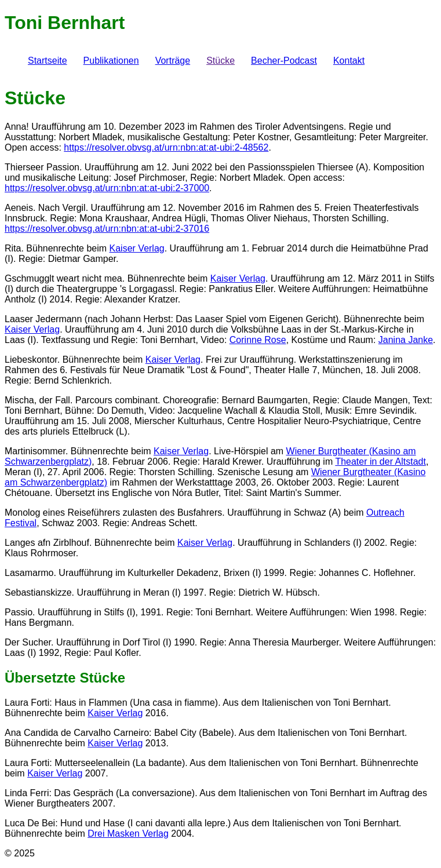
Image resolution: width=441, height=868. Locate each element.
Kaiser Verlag (137, 248)
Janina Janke (406, 340)
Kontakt (349, 61)
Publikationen (111, 61)
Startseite (48, 61)
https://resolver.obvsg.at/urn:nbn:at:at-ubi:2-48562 (166, 147)
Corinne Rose (258, 340)
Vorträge (173, 61)
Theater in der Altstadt (380, 462)
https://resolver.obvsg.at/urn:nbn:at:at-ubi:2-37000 (107, 188)
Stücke (220, 61)
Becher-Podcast (284, 61)
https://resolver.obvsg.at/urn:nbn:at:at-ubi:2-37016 (107, 229)
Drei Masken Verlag (128, 834)
